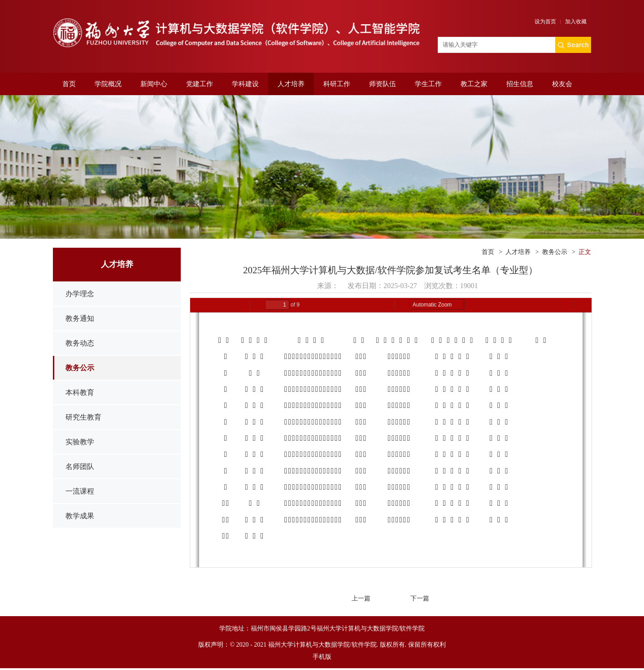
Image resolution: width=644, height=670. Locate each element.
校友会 (562, 84)
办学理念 (80, 294)
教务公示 (80, 368)
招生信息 (520, 84)
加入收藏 (576, 22)
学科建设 (245, 84)
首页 (69, 84)
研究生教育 (83, 417)
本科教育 (80, 392)
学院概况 (108, 84)
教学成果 (80, 516)
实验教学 (80, 442)
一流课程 (80, 491)
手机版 (322, 657)
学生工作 (428, 84)
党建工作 (200, 84)
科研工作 (337, 84)
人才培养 (291, 84)
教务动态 (80, 343)
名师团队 (80, 466)
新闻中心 (154, 84)
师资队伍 (383, 84)
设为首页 (545, 22)
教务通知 (80, 318)
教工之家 (474, 84)
